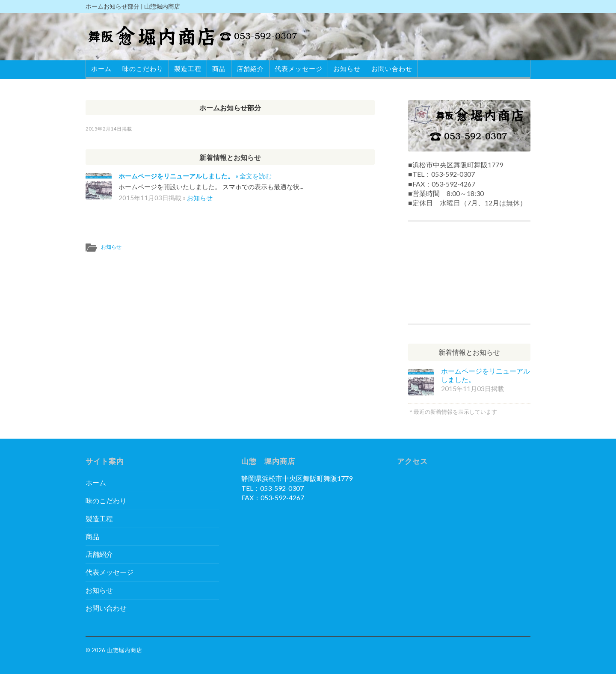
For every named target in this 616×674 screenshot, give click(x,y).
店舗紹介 (250, 68)
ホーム (101, 68)
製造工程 (188, 68)
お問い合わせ (392, 68)
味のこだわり (143, 68)
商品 (219, 68)
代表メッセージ (299, 68)
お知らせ (347, 68)
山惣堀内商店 (124, 650)
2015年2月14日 (104, 129)
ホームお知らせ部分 (230, 108)
